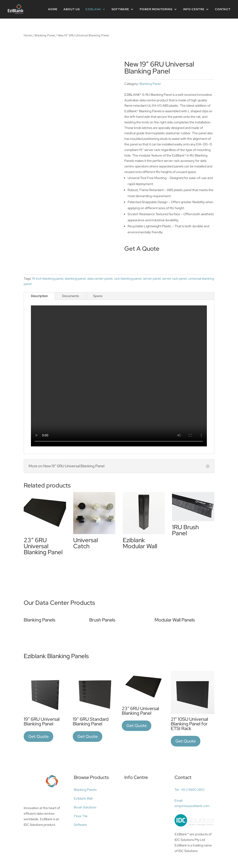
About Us (72, 9)
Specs (98, 296)
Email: (179, 801)
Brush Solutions (85, 807)
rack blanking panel (128, 279)
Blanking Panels (85, 790)
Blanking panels (138, 815)
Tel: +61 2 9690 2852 (190, 790)
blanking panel (75, 279)
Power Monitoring (156, 9)
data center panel (100, 279)
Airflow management (142, 799)
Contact (223, 9)
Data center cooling (141, 791)
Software (120, 9)
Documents (71, 296)
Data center (135, 822)
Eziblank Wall (83, 798)
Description (39, 296)
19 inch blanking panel (48, 279)
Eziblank (93, 9)
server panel (152, 279)
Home (53, 9)
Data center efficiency (143, 807)
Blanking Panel (45, 35)
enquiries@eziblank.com (192, 806)
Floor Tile (81, 816)
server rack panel (174, 279)
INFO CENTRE (194, 9)
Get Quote (38, 736)
